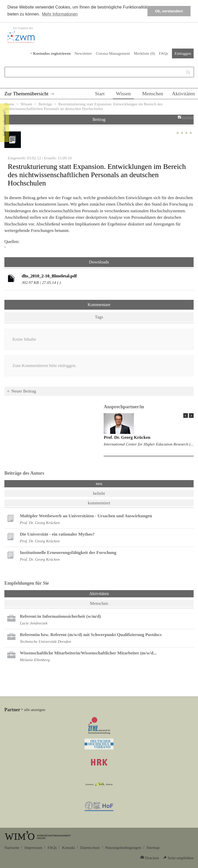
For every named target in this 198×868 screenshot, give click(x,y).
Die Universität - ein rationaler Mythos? (57, 534)
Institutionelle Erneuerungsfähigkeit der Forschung (68, 553)
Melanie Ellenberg (35, 660)
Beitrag (99, 119)
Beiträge (45, 104)
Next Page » (191, 416)
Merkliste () (144, 53)
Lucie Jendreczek (34, 623)
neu (99, 484)
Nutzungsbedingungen (123, 847)
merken (188, 117)
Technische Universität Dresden (46, 641)
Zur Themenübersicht (26, 93)
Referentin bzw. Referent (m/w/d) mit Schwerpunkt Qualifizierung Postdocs (91, 635)
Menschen (153, 93)
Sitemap (153, 847)
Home (9, 104)
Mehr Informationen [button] (60, 14)
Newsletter (83, 53)
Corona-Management (113, 53)
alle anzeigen (35, 710)
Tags (99, 317)
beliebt (99, 493)
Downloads (99, 262)
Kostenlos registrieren (52, 53)
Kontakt (68, 847)
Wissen (123, 93)
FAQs (163, 53)
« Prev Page (186, 416)
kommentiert (99, 503)
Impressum (33, 847)
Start (100, 93)
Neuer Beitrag (24, 391)
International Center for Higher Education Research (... (149, 444)
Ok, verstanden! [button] (169, 11)
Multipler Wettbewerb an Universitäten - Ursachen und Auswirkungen (86, 516)
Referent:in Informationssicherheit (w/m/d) (60, 616)
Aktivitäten (183, 93)
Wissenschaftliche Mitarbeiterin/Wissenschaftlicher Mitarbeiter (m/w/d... (88, 653)
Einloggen (183, 53)
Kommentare (99, 305)
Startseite (12, 847)
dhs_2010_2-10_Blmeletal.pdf (49, 276)
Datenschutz (90, 847)
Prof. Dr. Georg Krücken (127, 437)
